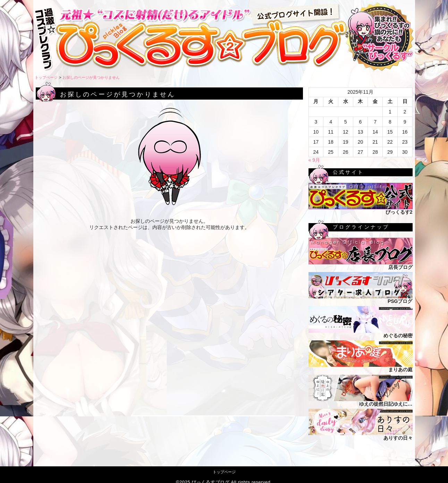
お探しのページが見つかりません (91, 77)
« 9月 (314, 160)
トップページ (46, 77)
